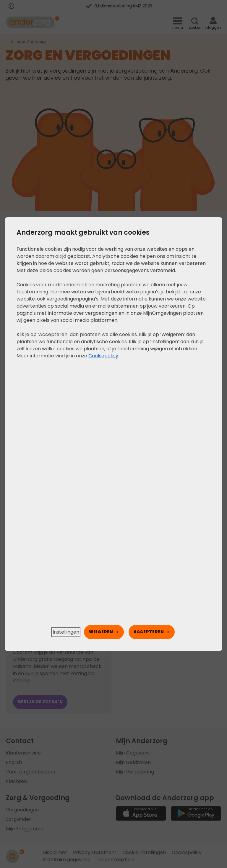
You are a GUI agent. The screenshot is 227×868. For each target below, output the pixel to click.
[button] (66, 632)
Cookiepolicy (103, 355)
